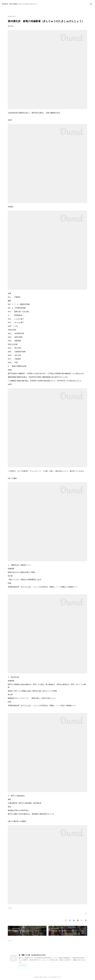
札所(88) (10, 908)
